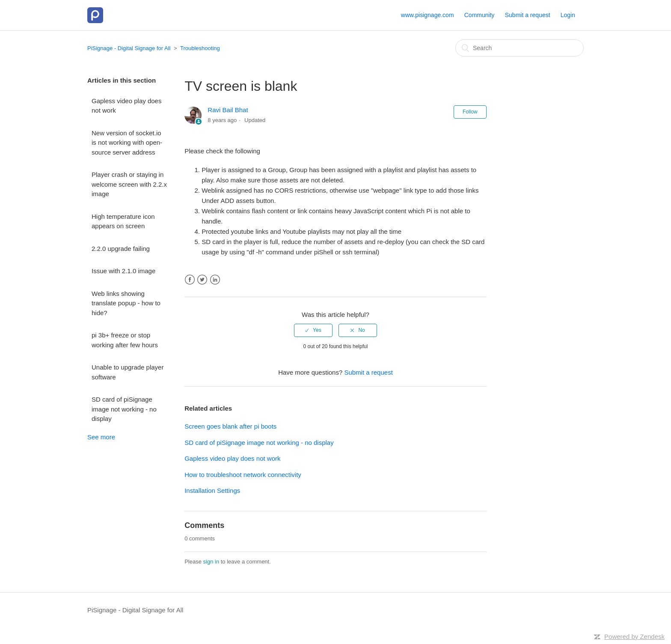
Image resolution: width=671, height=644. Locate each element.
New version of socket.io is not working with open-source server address (127, 143)
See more (101, 437)
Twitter (202, 280)
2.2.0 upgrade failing (121, 249)
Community (479, 15)
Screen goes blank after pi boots (230, 426)
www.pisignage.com (428, 15)
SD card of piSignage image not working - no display (124, 409)
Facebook (190, 280)
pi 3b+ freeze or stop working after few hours (125, 340)
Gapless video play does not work (126, 106)
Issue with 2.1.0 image (123, 271)
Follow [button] (470, 112)
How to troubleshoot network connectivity (243, 475)
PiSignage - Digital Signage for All (129, 48)
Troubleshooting (200, 48)
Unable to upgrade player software (128, 372)
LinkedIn (215, 280)
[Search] (520, 48)
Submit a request (528, 15)
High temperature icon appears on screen (123, 221)
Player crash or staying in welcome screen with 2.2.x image (129, 184)
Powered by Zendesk (634, 637)
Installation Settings (212, 490)
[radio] (313, 330)
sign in (211, 562)
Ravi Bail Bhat (228, 110)
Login (568, 15)
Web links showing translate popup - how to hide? (126, 303)
